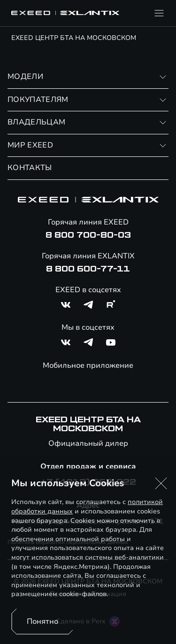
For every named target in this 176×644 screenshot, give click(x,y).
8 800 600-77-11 (88, 269)
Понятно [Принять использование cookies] (42, 621)
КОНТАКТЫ (30, 168)
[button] (161, 483)
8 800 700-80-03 (88, 235)
